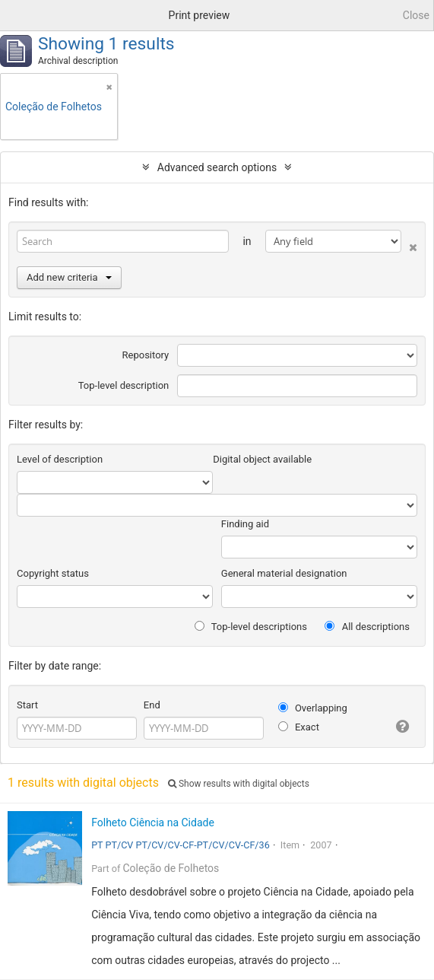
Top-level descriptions (251, 627)
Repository (146, 355)
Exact (299, 727)
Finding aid (245, 524)
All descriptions (367, 627)
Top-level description (124, 385)
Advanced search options (217, 167)
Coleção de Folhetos (171, 868)
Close (416, 15)
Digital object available (262, 459)
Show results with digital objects (239, 784)
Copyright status (53, 573)
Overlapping (313, 708)
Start (27, 705)
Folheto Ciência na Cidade (153, 822)
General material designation (284, 573)
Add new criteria (69, 277)
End (152, 705)
